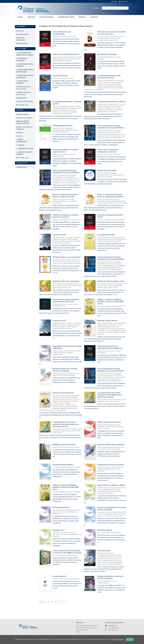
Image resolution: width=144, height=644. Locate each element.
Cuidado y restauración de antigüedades (24, 128)
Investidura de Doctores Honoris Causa (24, 93)
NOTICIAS (82, 17)
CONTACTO (94, 17)
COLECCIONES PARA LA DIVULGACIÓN (25, 76)
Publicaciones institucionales (21, 39)
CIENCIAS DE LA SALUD (25, 149)
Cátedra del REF (21, 98)
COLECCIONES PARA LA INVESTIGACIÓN (25, 71)
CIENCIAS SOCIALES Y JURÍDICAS (24, 153)
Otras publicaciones (22, 34)
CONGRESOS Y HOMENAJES (22, 59)
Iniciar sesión (124, 1)
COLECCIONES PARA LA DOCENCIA (25, 65)
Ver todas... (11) (22, 158)
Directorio (114, 1)
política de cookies (118, 639)
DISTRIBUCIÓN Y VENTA (66, 17)
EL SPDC (20, 17)
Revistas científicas (22, 43)
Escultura (19, 136)
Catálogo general (22, 167)
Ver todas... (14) (22, 105)
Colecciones (20, 31)
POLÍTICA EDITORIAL (47, 17)
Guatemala (20, 133)
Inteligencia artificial (23, 114)
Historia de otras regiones (24, 118)
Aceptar (130, 639)
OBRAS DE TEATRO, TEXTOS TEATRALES (23, 122)
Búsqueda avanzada (107, 11)
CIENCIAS (20, 145)
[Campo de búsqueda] (115, 8)
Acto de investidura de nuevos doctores (23, 88)
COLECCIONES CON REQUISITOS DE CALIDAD (25, 54)
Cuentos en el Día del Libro (25, 101)
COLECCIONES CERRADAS (22, 82)
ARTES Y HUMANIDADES (22, 140)
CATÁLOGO (31, 17)
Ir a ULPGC (96, 8)
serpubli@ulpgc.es (113, 626)
